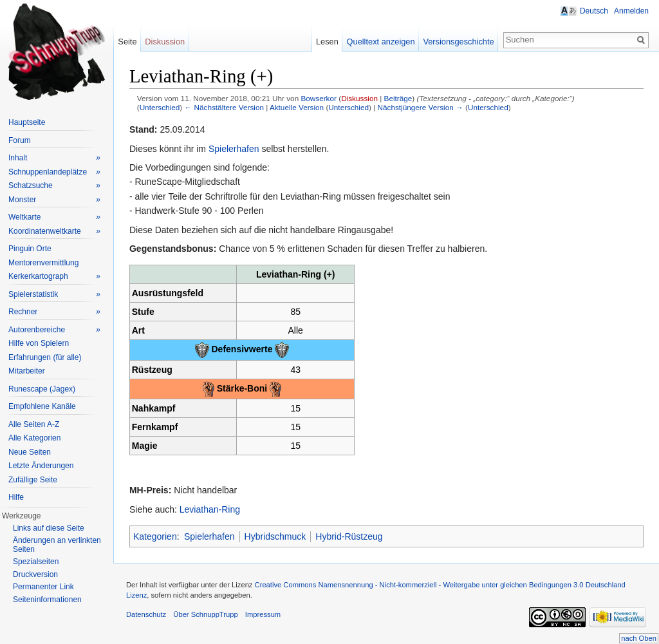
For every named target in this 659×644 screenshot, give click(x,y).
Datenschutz (146, 614)
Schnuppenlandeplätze (54, 172)
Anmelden (631, 11)
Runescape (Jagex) (42, 389)
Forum (20, 140)
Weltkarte (54, 217)
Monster (54, 200)
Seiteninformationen (47, 600)
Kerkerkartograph (54, 277)
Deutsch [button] (594, 11)
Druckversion (35, 574)
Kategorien (155, 536)
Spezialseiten (36, 562)
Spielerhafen (234, 149)
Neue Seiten (30, 452)
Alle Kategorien (34, 438)
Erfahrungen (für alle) (45, 357)
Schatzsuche (54, 186)
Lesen (327, 42)
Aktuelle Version (297, 107)
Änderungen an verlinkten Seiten (57, 545)
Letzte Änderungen (41, 466)
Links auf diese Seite (49, 528)
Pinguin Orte (30, 249)
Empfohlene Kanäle (42, 406)
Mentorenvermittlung (43, 263)
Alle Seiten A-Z (34, 424)
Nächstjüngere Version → (421, 107)
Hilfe (16, 497)
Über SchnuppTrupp (205, 614)
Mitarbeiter (27, 371)
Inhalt (54, 158)
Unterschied (160, 107)
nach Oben (639, 638)
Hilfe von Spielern (39, 343)
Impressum (263, 614)
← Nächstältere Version (224, 107)
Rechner (54, 312)
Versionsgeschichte (458, 42)
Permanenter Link (43, 587)
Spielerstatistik (54, 295)
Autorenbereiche (54, 330)
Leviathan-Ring (210, 509)
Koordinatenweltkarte (54, 232)
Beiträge (398, 98)
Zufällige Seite (33, 480)
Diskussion (359, 98)
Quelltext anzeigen (381, 42)
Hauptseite (27, 122)
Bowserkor (319, 98)
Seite (127, 42)
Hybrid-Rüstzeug (349, 536)
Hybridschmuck (275, 536)
